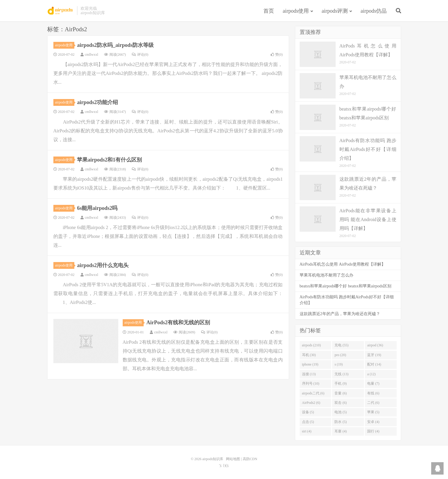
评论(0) (140, 55)
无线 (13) (341, 374)
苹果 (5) (373, 412)
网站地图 (233, 459)
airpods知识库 (61, 11)
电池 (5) (340, 412)
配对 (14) (374, 364)
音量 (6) (340, 393)
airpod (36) (375, 345)
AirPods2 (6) (311, 403)
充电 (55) (341, 345)
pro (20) (340, 355)
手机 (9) (340, 383)
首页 (269, 11)
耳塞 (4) (340, 431)
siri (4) (307, 431)
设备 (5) (308, 412)
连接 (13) (309, 374)
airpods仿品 (374, 11)
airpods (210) (311, 345)
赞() (277, 55)
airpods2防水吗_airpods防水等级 (115, 45)
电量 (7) (373, 383)
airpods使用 (296, 11)
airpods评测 (335, 11)
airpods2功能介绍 (97, 102)
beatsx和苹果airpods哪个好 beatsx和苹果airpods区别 (346, 286)
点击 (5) (308, 422)
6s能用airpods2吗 (97, 208)
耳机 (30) (309, 355)
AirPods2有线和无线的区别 (178, 322)
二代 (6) (373, 403)
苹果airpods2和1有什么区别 (109, 160)
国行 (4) (373, 431)
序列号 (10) (311, 383)
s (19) (339, 364)
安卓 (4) (373, 422)
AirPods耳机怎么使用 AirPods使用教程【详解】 (343, 264)
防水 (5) (340, 422)
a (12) (371, 374)
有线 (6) (373, 393)
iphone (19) (310, 364)
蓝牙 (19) (374, 355)
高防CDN (250, 459)
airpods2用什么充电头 (103, 265)
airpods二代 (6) (313, 393)
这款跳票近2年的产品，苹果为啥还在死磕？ (340, 314)
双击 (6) (340, 403)
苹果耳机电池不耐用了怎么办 (326, 275)
